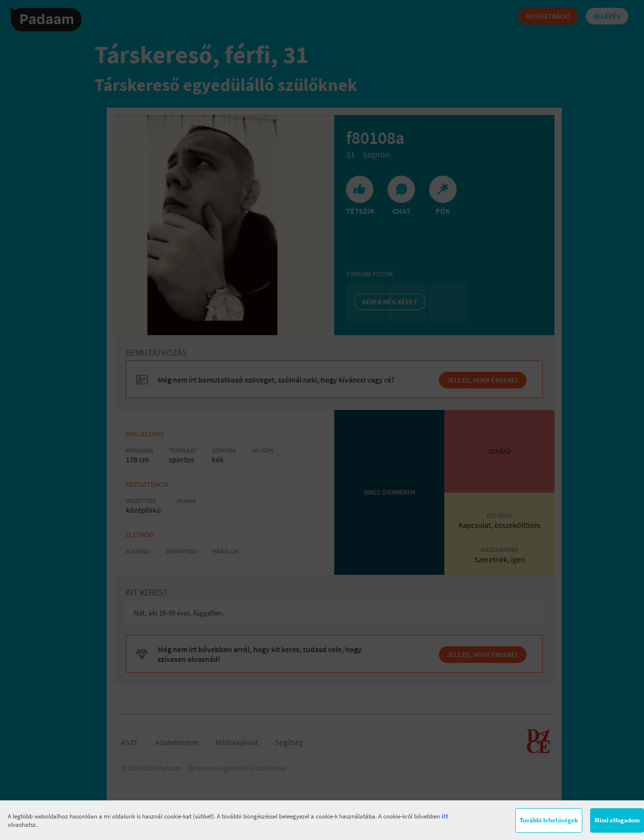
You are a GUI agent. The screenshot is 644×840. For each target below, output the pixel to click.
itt (445, 816)
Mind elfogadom (617, 820)
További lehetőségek (549, 820)
